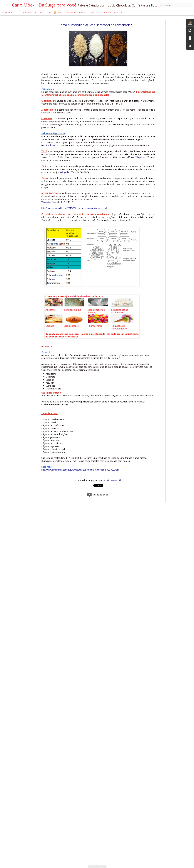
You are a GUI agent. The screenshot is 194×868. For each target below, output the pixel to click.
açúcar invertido (51, 145)
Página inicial (29, 12)
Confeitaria (94, 12)
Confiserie (106, 12)
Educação (118, 12)
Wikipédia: (140, 157)
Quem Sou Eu (45, 12)
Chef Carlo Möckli (113, 480)
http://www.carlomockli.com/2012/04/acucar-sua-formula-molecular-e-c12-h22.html (80, 470)
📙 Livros (58, 12)
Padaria (83, 12)
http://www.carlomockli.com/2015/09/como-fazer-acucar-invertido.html (74, 208)
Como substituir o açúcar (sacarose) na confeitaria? (95, 25)
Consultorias (71, 12)
